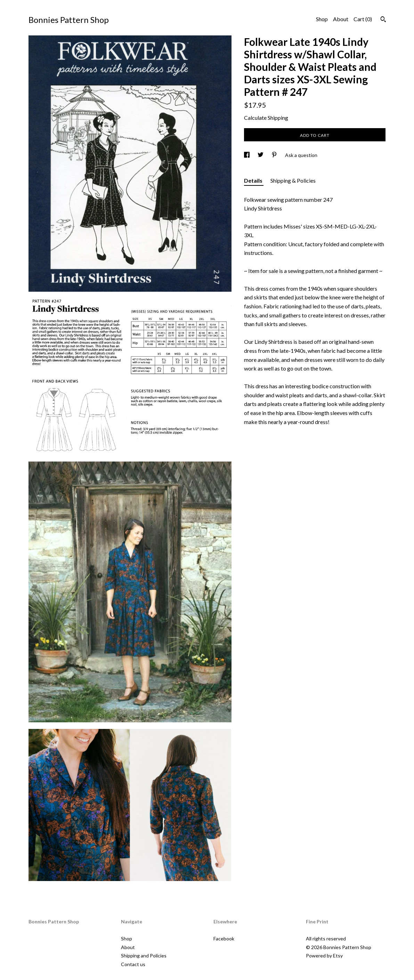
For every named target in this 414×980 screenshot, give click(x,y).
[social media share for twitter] (261, 155)
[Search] (383, 20)
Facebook (224, 939)
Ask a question (301, 155)
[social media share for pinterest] (275, 155)
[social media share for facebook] (247, 155)
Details (254, 180)
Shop (322, 19)
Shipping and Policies (144, 956)
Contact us (133, 964)
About (341, 19)
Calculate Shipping (266, 118)
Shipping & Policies (293, 180)
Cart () (363, 19)
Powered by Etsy (324, 956)
